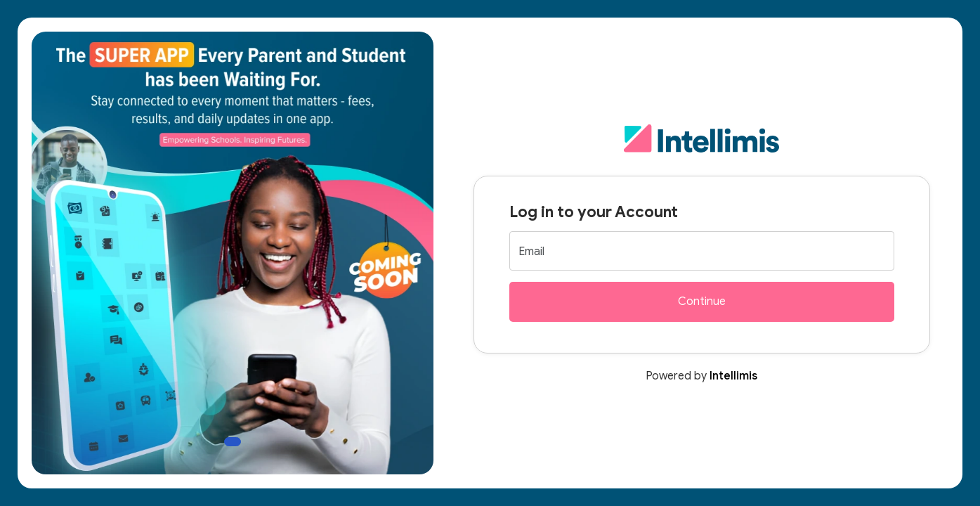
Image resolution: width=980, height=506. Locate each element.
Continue (702, 301)
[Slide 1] (233, 442)
